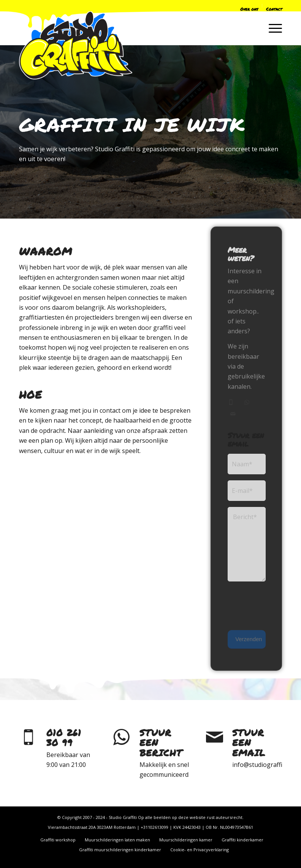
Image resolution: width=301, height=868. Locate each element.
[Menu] (272, 28)
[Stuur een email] (214, 737)
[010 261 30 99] (29, 737)
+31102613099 (154, 827)
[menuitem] (207, 7)
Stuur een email (249, 743)
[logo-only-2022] (76, 45)
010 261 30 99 (64, 737)
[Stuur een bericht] (122, 737)
